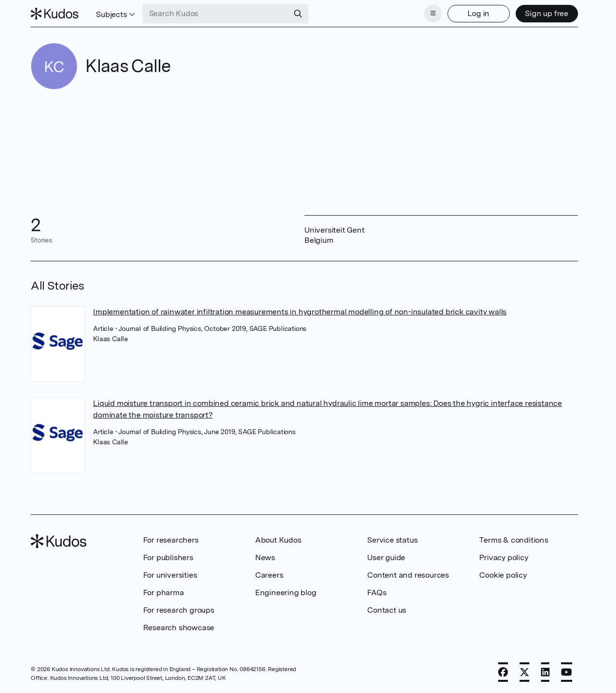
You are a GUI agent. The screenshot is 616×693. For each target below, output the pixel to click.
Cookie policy (503, 575)
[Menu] (433, 14)
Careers (269, 575)
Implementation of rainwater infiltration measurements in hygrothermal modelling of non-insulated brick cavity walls (300, 312)
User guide (386, 557)
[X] (524, 672)
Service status (392, 540)
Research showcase (179, 628)
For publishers (168, 557)
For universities (170, 575)
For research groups (179, 610)
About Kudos (278, 540)
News (265, 557)
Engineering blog (286, 593)
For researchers (171, 540)
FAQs (377, 593)
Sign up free (547, 13)
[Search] (298, 14)
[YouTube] (567, 672)
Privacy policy (504, 557)
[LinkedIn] (545, 672)
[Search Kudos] (216, 14)
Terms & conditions (513, 540)
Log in (478, 13)
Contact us (387, 610)
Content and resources (408, 575)
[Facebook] (503, 672)
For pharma (164, 593)
